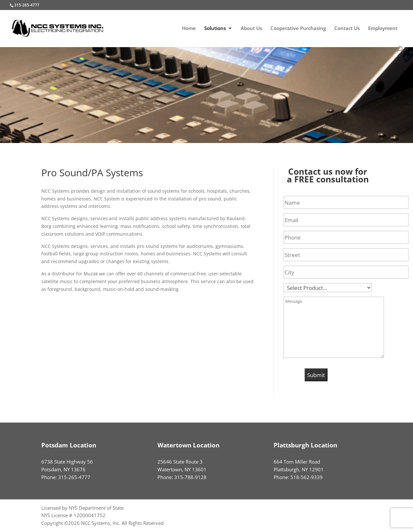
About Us (251, 29)
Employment (383, 29)
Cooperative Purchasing (298, 29)
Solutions (215, 29)
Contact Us (347, 29)
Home (189, 29)
